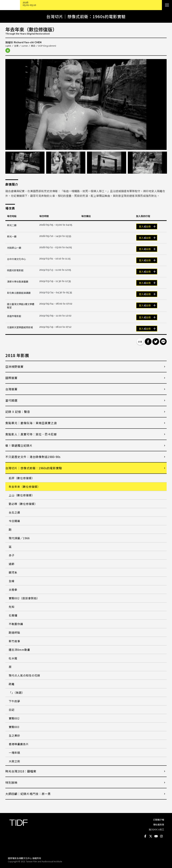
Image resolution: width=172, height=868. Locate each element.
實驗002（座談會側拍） (24, 598)
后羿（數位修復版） (22, 478)
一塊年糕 (14, 753)
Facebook (145, 836)
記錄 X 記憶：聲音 (18, 412)
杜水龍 (13, 658)
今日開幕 (14, 521)
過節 (12, 564)
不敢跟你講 (16, 624)
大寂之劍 (14, 761)
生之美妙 (14, 735)
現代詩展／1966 (19, 538)
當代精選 (11, 400)
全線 (12, 581)
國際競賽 (11, 378)
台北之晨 (14, 512)
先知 (12, 607)
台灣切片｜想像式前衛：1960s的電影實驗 (34, 468)
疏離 (12, 684)
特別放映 (11, 782)
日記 (12, 710)
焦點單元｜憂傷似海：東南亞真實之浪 (31, 423)
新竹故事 (14, 641)
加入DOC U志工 (156, 829)
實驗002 (14, 718)
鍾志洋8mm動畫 (19, 650)
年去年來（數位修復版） (24, 487)
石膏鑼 (13, 615)
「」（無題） (17, 693)
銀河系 (13, 572)
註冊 (148, 227)
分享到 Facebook (148, 342)
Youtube (156, 836)
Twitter (151, 836)
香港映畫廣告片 (19, 744)
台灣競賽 (11, 389)
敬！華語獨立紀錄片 (19, 445)
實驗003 (14, 727)
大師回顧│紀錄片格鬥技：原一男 (28, 794)
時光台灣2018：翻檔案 (21, 771)
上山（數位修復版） (22, 495)
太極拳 (13, 590)
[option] (86, 104)
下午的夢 (14, 701)
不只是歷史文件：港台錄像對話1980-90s (33, 457)
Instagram (161, 836)
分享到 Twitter (156, 342)
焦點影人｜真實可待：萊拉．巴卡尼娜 (31, 434)
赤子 (12, 555)
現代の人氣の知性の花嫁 (24, 675)
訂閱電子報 (159, 820)
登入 (141, 227)
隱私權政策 (159, 825)
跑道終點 (14, 632)
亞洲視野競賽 (14, 367)
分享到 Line (163, 342)
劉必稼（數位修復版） (23, 504)
